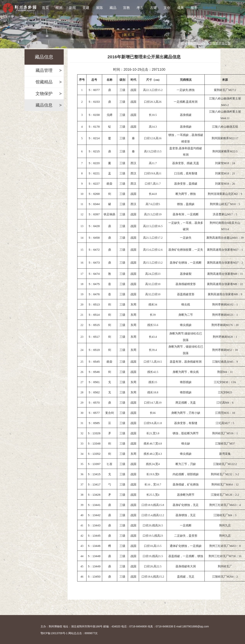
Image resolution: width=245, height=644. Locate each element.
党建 (86, 8)
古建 (153, 8)
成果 (181, 8)
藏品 (113, 8)
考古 (140, 8)
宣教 (126, 8)
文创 (167, 8)
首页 (45, 8)
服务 (194, 8)
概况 (59, 8)
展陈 (99, 8)
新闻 (72, 8)
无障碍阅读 (209, 8)
